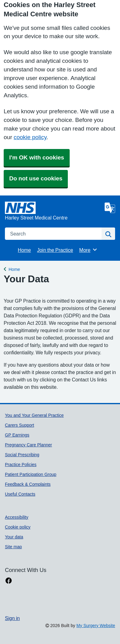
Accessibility (17, 517)
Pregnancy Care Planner (29, 445)
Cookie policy (18, 527)
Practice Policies (21, 465)
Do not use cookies (36, 178)
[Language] (110, 208)
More (88, 250)
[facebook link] (9, 581)
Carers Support (19, 425)
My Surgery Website (96, 626)
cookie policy (30, 137)
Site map (13, 547)
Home (24, 250)
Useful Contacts (20, 494)
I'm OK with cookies (37, 157)
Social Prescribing (22, 455)
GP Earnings (17, 435)
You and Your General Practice (34, 415)
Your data (14, 537)
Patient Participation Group (31, 474)
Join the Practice (55, 250)
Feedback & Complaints (28, 484)
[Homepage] (54, 211)
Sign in (12, 618)
